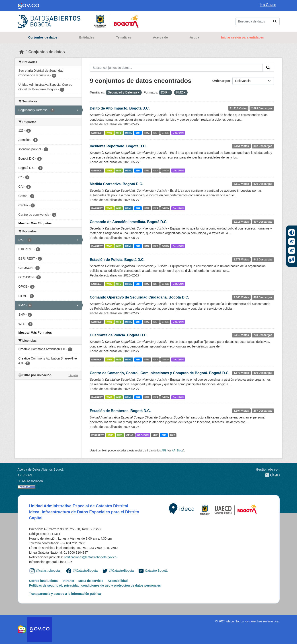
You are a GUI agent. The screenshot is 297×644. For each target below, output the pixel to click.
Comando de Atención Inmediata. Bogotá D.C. (129, 222)
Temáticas (124, 37)
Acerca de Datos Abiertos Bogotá (41, 469)
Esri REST (97, 133)
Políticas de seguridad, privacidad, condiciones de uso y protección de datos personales (95, 585)
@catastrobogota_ (49, 571)
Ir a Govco (268, 5)
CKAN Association (30, 481)
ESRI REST (97, 435)
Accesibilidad (118, 581)
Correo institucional (44, 581)
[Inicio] (22, 52)
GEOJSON (143, 435)
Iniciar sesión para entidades (242, 37)
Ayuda (195, 37)
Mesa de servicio (91, 581)
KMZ (147, 133)
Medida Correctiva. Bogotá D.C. (116, 184)
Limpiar (73, 375)
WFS (119, 133)
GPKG (165, 133)
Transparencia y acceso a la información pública (65, 594)
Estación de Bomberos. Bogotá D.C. (120, 411)
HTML (128, 133)
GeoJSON (178, 133)
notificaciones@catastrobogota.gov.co (90, 557)
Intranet (69, 581)
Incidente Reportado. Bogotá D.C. (118, 146)
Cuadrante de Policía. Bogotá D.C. (119, 335)
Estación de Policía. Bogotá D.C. (117, 260)
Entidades (87, 37)
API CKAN (25, 475)
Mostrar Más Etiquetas (35, 223)
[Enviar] (275, 21)
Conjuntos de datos (43, 37)
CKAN (268, 475)
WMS (109, 133)
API (164, 451)
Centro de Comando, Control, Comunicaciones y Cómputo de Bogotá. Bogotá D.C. (160, 373)
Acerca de (160, 37)
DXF (156, 133)
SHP (138, 133)
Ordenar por (221, 81)
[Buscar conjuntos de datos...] (257, 21)
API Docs (177, 451)
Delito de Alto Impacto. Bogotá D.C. (120, 108)
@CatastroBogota (85, 571)
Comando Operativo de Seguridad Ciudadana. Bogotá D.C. (139, 297)
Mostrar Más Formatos (35, 333)
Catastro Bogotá (156, 571)
